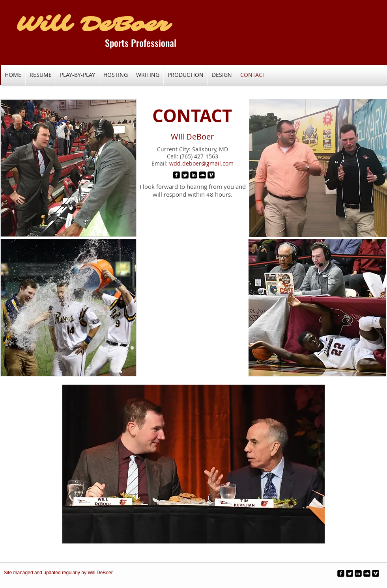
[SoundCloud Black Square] (202, 175)
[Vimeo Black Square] (211, 175)
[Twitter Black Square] (185, 175)
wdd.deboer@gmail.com (201, 163)
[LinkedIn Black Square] (194, 175)
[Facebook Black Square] (176, 175)
